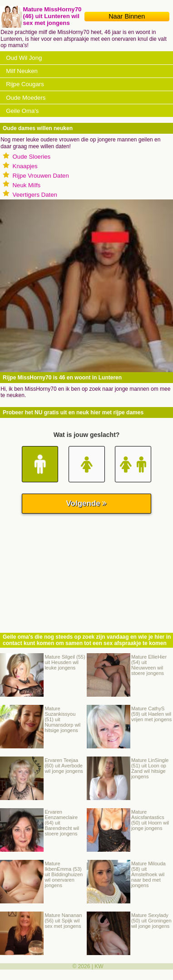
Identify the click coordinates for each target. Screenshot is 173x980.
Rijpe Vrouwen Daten (41, 176)
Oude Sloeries (32, 157)
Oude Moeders (26, 98)
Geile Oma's (22, 111)
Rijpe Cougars (25, 84)
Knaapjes (25, 166)
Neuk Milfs (27, 185)
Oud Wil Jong (24, 58)
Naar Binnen (127, 16)
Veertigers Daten (35, 195)
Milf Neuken (22, 71)
